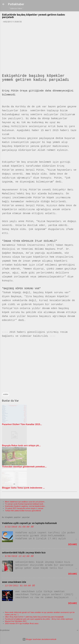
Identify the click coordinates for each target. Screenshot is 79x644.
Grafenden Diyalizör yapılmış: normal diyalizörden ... (26, 506)
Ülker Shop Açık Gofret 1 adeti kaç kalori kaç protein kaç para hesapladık (34, 617)
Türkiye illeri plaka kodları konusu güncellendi (23, 511)
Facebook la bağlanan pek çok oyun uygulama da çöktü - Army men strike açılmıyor (39, 619)
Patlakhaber (16, 4)
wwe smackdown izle (14, 582)
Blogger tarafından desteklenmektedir (39, 639)
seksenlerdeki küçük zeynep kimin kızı (24, 552)
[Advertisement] (40, 44)
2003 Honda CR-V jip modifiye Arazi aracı (22, 623)
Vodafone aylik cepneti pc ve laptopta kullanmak (29, 523)
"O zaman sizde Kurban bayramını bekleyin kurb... (25, 504)
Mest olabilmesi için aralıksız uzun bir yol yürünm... (25, 502)
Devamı (73, 545)
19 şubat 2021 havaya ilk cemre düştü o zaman (24, 508)
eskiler (6, 394)
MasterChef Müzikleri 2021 (16, 621)
